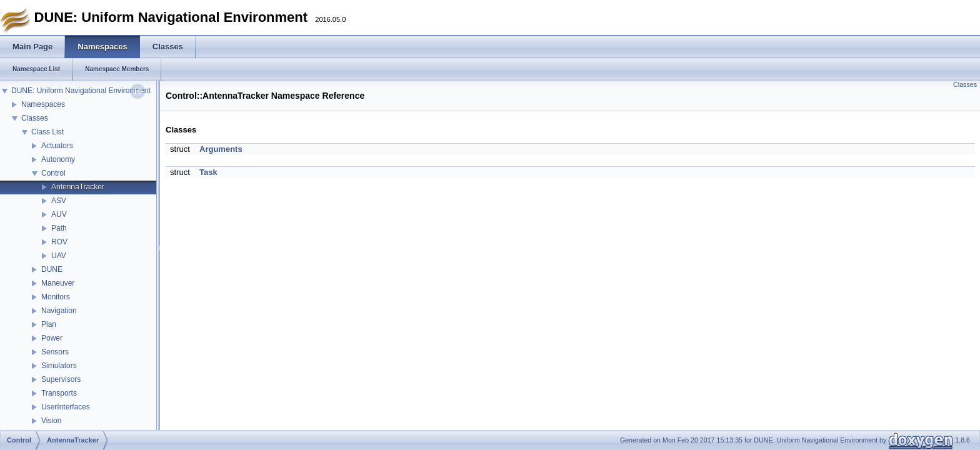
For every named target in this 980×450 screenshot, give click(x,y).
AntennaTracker (78, 187)
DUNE (52, 269)
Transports (59, 393)
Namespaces (43, 104)
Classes (35, 118)
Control (53, 173)
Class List (47, 132)
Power (52, 338)
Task (208, 172)
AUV (59, 214)
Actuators (57, 146)
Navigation (59, 311)
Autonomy (58, 159)
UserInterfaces (66, 407)
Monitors (56, 297)
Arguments (221, 149)
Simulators (59, 366)
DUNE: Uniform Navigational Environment (81, 91)
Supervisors (61, 379)
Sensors (55, 352)
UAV (59, 256)
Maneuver (58, 283)
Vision (51, 421)
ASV (59, 201)
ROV (59, 242)
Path (59, 228)
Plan (49, 324)
